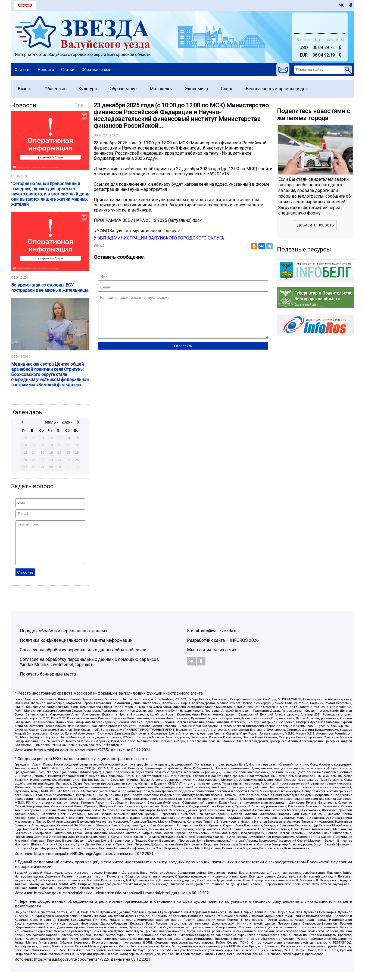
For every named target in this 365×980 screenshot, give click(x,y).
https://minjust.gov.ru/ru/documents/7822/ (72, 968)
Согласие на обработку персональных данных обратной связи (83, 658)
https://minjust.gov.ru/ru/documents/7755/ (72, 758)
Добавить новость (316, 225)
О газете (23, 70)
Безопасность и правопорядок (277, 89)
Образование (123, 89)
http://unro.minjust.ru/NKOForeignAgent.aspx (73, 862)
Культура (88, 89)
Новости (46, 70)
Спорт (227, 89)
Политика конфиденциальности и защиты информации (76, 648)
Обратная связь (96, 70)
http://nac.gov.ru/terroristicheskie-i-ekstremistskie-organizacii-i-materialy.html (102, 901)
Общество (55, 89)
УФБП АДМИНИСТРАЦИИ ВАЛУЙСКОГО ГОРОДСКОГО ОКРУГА (159, 238)
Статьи (68, 70)
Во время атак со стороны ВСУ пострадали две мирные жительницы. (50, 288)
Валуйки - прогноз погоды (320, 20)
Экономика (196, 89)
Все (79, 105)
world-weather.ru (320, 25)
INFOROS (239, 648)
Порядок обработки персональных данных (64, 639)
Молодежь (161, 89)
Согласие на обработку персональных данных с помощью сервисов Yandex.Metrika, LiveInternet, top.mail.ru (89, 670)
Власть (25, 89)
